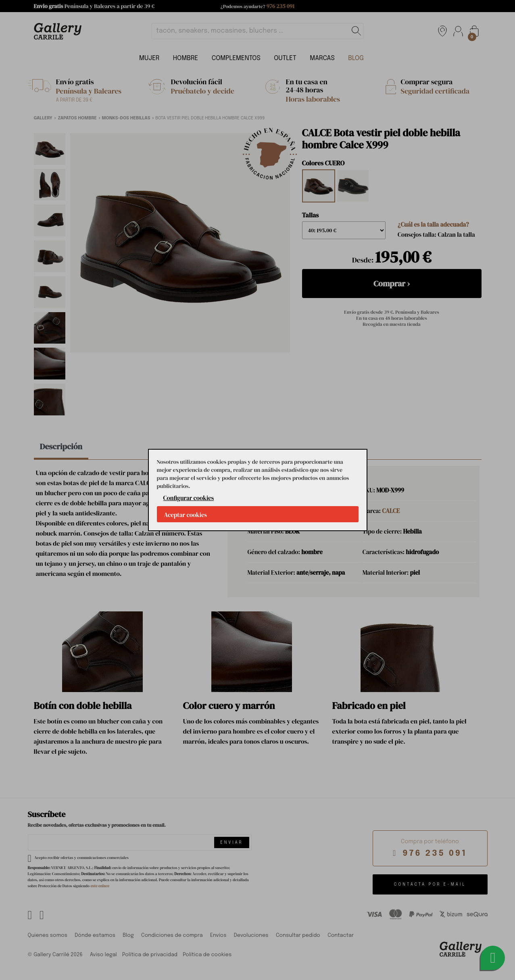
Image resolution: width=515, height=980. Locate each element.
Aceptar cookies (186, 515)
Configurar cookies (189, 498)
